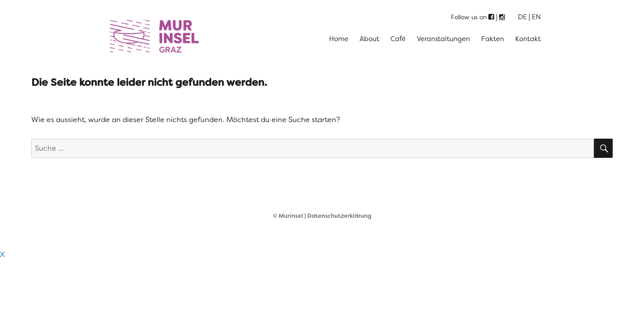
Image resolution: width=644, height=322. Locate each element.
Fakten (493, 39)
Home (339, 39)
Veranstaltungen (443, 39)
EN (536, 17)
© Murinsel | (290, 216)
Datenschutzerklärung (339, 216)
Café (398, 39)
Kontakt (528, 39)
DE (522, 17)
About (369, 39)
